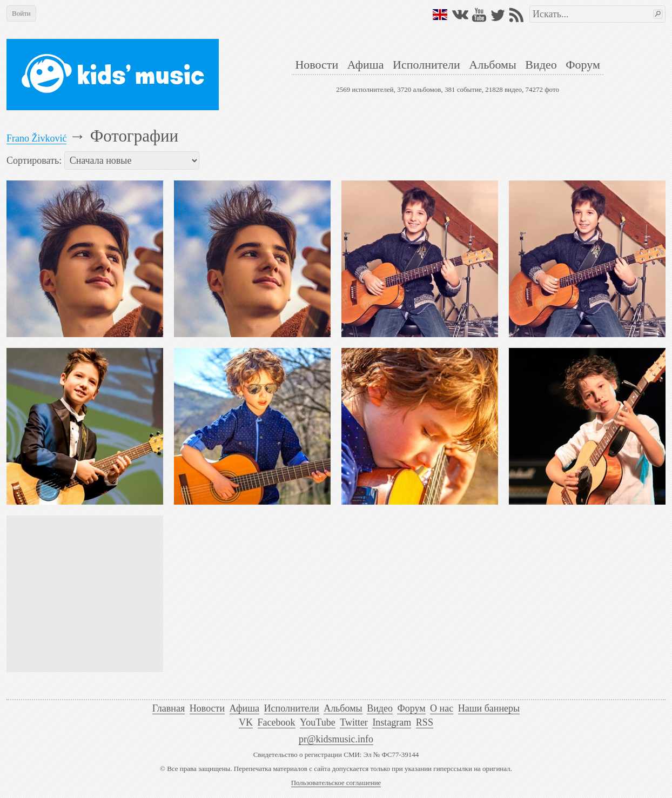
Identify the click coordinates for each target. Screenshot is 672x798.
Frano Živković (36, 138)
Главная (169, 708)
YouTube (318, 722)
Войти (21, 13)
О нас (442, 708)
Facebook (277, 722)
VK (246, 722)
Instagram (392, 722)
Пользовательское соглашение (336, 783)
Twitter (354, 722)
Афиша (366, 65)
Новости (317, 65)
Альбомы (492, 65)
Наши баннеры (489, 708)
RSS (425, 722)
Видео (541, 65)
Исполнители (426, 65)
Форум (583, 65)
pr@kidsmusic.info (336, 739)
